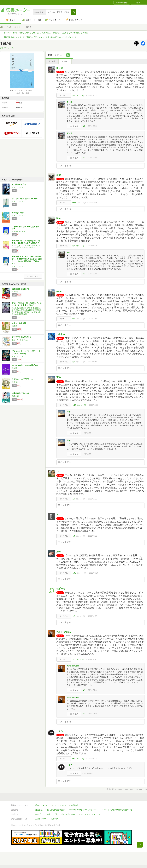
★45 (74, 573)
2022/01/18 (93, 659)
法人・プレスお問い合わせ (66, 814)
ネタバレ (65, 61)
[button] (74, 12)
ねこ (59, 471)
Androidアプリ (41, 819)
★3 (74, 319)
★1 (84, 158)
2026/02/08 (93, 95)
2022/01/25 (93, 616)
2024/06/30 (94, 203)
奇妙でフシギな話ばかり (22, 337)
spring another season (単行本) (25, 365)
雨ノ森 (60, 68)
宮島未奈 (15, 292)
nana (59, 291)
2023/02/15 (93, 362)
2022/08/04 (94, 573)
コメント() (81, 95)
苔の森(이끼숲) (18, 213)
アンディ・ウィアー (19, 356)
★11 (74, 203)
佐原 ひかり (16, 382)
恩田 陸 (14, 368)
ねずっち (61, 589)
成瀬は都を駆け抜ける (21, 289)
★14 (74, 405)
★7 (74, 499)
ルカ (59, 552)
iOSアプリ (55, 819)
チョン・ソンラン (13, 27)
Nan (58, 218)
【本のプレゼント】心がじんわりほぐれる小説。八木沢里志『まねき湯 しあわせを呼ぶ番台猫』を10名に (46, 33)
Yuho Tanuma (63, 632)
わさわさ (61, 334)
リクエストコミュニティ (91, 814)
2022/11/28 (93, 499)
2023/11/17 (93, 319)
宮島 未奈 (15, 396)
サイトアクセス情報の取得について (118, 810)
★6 (74, 759)
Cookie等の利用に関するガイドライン (84, 810)
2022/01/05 (93, 759)
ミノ (59, 514)
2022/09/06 (93, 536)
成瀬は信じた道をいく (21, 393)
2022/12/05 (94, 405)
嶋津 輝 (14, 326)
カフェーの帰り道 (19, 323)
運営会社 (39, 810)
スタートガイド (60, 805)
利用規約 (75, 805)
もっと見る (33, 276)
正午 (59, 377)
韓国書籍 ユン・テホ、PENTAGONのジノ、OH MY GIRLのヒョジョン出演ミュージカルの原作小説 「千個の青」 (27, 260)
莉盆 (59, 175)
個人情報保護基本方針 (56, 810)
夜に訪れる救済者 (19, 185)
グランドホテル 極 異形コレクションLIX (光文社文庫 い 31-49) (27, 304)
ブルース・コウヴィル (20, 340)
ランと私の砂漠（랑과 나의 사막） (26, 199)
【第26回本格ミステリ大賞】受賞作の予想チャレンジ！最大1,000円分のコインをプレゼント (40, 37)
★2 (84, 126)
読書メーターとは (42, 805)
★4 (74, 95)
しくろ (60, 731)
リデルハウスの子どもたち (22, 379)
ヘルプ (38, 814)
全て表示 (52, 61)
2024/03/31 (93, 246)
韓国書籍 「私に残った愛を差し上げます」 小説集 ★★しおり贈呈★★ (26, 242)
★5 (74, 246)
